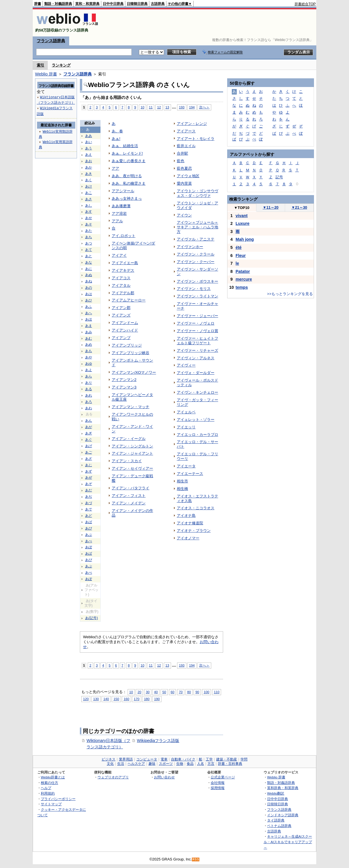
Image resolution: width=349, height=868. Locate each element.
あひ (89, 300)
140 (106, 699)
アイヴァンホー (190, 247)
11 (151, 107)
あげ (89, 446)
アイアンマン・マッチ (131, 407)
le (237, 263)
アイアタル (121, 285)
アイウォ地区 (188, 176)
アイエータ (186, 466)
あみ (89, 332)
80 (189, 692)
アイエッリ (186, 427)
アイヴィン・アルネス (196, 358)
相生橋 (182, 489)
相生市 (182, 481)
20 (139, 692)
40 (156, 692)
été (239, 247)
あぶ (89, 535)
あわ (89, 408)
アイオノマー (188, 538)
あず (89, 471)
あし (89, 206)
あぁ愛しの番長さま (129, 161)
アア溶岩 (119, 213)
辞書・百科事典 (230, 764)
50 (164, 692)
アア (115, 168)
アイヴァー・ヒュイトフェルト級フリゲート (198, 341)
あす (89, 212)
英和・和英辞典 (87, 4)
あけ (89, 186)
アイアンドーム (125, 323)
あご (89, 452)
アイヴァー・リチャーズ (198, 350)
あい (89, 142)
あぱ (89, 554)
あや (89, 357)
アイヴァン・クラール (196, 254)
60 (173, 692)
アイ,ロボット (124, 236)
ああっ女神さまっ (127, 198)
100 (206, 692)
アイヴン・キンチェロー (198, 392)
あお (89, 161)
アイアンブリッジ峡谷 (131, 353)
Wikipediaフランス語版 (158, 741)
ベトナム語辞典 (279, 826)
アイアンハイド (125, 330)
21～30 (299, 207)
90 (197, 692)
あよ (89, 370)
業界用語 (126, 759)
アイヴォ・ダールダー (196, 373)
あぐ (89, 440)
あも (89, 351)
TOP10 (242, 208)
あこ (89, 193)
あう (89, 148)
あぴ (89, 560)
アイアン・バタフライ (131, 488)
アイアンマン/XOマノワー (134, 372)
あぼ (89, 547)
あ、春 (117, 131)
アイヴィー (186, 365)
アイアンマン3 (124, 387)
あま (89, 326)
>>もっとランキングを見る (290, 294)
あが (89, 427)
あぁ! (116, 139)
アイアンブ (121, 338)
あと (89, 256)
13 (167, 107)
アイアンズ (121, 315)
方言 (211, 764)
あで (89, 509)
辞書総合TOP (305, 4)
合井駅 (182, 153)
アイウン (184, 215)
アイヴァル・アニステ (196, 239)
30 (148, 692)
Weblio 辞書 (46, 74)
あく (89, 180)
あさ (89, 199)
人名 (201, 764)
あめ (89, 345)
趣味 (152, 764)
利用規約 (48, 793)
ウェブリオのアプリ (113, 777)
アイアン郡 (121, 308)
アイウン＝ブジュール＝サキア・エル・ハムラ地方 (198, 227)
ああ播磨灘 (121, 206)
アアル (117, 221)
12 (159, 107)
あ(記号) (91, 618)
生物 (180, 764)
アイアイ (119, 255)
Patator (243, 271)
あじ (89, 465)
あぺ (89, 573)
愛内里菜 (184, 183)
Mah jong (245, 239)
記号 (279, 177)
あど (89, 516)
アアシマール (123, 191)
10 (143, 107)
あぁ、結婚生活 (125, 146)
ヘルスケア (136, 764)
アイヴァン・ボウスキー (198, 281)
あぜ (89, 478)
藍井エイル (186, 146)
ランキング (61, 65)
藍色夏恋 (184, 168)
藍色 (181, 161)
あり (89, 383)
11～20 (271, 207)
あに (89, 269)
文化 (110, 764)
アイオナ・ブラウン (194, 531)
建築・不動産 (227, 759)
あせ (89, 218)
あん (89, 421)
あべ (89, 541)
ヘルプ (46, 788)
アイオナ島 (186, 516)
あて (89, 250)
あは (89, 294)
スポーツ (166, 764)
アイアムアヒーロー (129, 300)
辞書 (38, 4)
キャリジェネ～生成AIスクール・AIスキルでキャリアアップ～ (288, 842)
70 (181, 692)
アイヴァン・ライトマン (198, 296)
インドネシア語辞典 (283, 815)
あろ (89, 402)
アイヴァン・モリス (194, 289)
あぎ (89, 433)
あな (89, 262)
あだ (89, 490)
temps (242, 287)
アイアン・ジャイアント (132, 453)
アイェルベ (186, 412)
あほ (89, 319)
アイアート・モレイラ (196, 139)
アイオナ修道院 (190, 523)
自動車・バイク (183, 759)
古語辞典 (158, 4)
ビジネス (109, 759)
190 (157, 699)
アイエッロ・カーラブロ (198, 435)
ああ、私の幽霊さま (129, 183)
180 (147, 699)
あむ (89, 338)
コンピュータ (147, 759)
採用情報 (218, 788)
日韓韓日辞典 (137, 4)
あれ (89, 395)
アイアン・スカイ (127, 461)
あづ (89, 503)
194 (192, 107)
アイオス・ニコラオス (196, 508)
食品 (190, 764)
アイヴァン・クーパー (196, 262)
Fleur (241, 256)
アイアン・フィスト (129, 496)
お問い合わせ (164, 777)
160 (126, 699)
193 (182, 107)
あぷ (89, 566)
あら (89, 376)
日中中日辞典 (113, 4)
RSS (196, 859)
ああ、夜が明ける (127, 176)
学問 (244, 759)
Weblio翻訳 (276, 793)
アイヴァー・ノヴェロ (196, 323)
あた (89, 231)
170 (136, 699)
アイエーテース (190, 474)
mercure (244, 279)
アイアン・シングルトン (132, 446)
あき (89, 174)
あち (89, 237)
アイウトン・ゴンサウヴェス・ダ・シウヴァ (198, 193)
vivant (242, 216)
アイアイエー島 (125, 263)
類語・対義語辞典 (58, 4)
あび (89, 528)
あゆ (89, 364)
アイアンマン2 (124, 380)
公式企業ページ (223, 777)
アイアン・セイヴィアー (132, 468)
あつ (89, 243)
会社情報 (218, 783)
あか (89, 167)
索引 (41, 65)
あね (89, 281)
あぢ (89, 497)
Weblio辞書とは (53, 777)
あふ (89, 307)
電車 (164, 759)
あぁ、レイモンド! (127, 153)
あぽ (89, 579)
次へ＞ (204, 107)
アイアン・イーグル (129, 439)
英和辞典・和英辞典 (283, 788)
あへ (89, 313)
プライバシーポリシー (58, 799)
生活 (121, 764)
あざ (89, 459)
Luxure (243, 223)
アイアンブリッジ (127, 345)
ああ (89, 136)
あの (89, 288)
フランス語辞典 (51, 41)
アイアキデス (123, 270)
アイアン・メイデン (129, 503)
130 (96, 699)
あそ (89, 224)
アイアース (186, 131)
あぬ (89, 275)
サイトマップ (51, 804)
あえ (89, 155)
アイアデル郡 (123, 293)
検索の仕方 (49, 783)
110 (217, 692)
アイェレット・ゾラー (196, 420)
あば (89, 522)
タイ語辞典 (276, 820)
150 (116, 699)
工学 (209, 759)
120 (86, 699)
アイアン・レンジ (192, 124)
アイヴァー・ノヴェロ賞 (198, 331)
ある (89, 389)
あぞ (89, 484)
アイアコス (121, 278)
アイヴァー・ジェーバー (198, 316)
